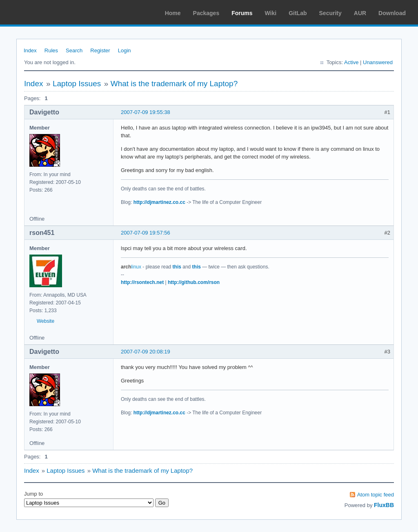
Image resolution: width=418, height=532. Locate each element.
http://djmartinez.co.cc (159, 202)
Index (30, 50)
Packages (206, 13)
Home (173, 13)
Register (100, 50)
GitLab (298, 13)
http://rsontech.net (142, 282)
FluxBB (384, 505)
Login (125, 50)
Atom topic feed (376, 495)
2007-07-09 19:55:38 (146, 112)
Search (74, 50)
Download (392, 13)
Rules (51, 50)
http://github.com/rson (194, 282)
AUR (360, 13)
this (177, 267)
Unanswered (378, 62)
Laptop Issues (77, 84)
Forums (242, 13)
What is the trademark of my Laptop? (174, 84)
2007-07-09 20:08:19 (146, 352)
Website (46, 321)
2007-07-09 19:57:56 (146, 233)
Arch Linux (45, 12)
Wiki (271, 13)
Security (330, 13)
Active (351, 62)
